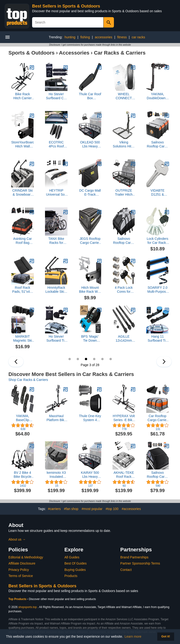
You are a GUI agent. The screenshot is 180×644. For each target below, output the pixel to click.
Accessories (74, 53)
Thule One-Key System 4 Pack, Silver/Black (90, 418)
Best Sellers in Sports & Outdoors (66, 6)
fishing (85, 37)
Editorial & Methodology (26, 557)
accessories (104, 37)
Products (71, 576)
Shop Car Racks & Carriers (28, 380)
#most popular (92, 509)
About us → (17, 539)
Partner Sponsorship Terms (140, 563)
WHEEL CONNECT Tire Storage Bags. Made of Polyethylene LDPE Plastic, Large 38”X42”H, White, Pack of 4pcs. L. (124, 96)
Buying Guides (75, 570)
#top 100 (112, 509)
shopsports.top (28, 607)
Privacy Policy (19, 570)
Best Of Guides (76, 563)
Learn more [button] (133, 636)
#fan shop (71, 509)
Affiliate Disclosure (22, 563)
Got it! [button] (166, 636)
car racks (138, 37)
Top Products (18, 599)
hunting (70, 37)
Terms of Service (21, 576)
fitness (122, 37)
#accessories (131, 509)
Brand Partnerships (134, 557)
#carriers (54, 509)
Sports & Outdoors (32, 53)
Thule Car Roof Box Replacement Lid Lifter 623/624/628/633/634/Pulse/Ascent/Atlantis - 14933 (90, 96)
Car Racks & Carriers (120, 53)
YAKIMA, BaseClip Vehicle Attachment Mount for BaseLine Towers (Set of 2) (22, 418)
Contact (126, 570)
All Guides (72, 557)
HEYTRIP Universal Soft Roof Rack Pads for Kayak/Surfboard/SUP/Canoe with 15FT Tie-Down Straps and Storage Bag (56, 193)
